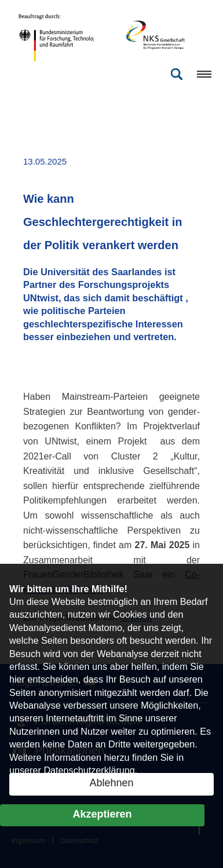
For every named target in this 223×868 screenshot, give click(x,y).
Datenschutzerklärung (89, 770)
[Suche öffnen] (177, 74)
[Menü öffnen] (200, 74)
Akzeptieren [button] (102, 814)
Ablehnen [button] (111, 783)
